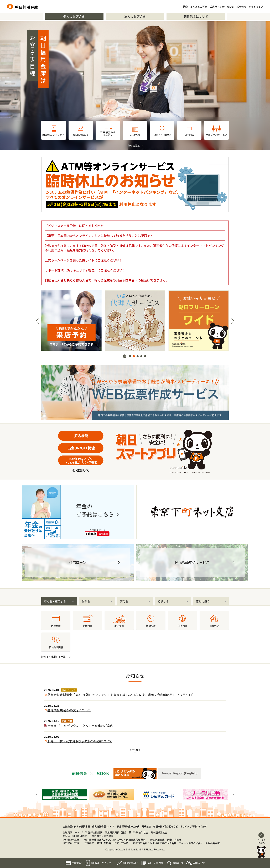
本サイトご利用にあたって (194, 826)
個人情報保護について (103, 826)
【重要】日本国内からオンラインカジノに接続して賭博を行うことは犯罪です (99, 236)
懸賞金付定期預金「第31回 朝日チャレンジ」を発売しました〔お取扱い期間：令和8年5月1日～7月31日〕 (121, 695)
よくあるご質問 (199, 7)
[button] (38, 321)
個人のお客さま (74, 16)
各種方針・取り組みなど (166, 826)
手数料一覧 (199, 863)
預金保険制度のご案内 (128, 826)
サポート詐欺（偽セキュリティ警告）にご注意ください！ (85, 270)
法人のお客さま (135, 16)
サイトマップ (256, 7)
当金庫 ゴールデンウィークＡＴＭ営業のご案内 (80, 726)
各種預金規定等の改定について (69, 710)
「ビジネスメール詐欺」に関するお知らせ (74, 226)
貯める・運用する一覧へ (55, 656)
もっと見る (135, 749)
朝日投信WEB (131, 863)
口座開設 (77, 863)
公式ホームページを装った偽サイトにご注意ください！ (84, 260)
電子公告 (146, 826)
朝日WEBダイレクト (102, 863)
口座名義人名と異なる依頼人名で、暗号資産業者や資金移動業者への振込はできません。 (107, 280)
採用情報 (241, 7)
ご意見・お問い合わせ (222, 7)
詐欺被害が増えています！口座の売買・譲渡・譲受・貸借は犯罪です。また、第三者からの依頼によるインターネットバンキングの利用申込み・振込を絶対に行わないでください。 (134, 248)
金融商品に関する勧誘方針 (76, 826)
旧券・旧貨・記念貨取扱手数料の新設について (80, 741)
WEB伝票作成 (156, 863)
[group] (71, 320)
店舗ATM (178, 863)
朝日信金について (196, 16)
